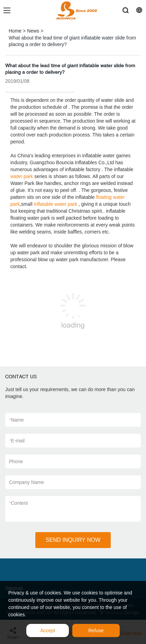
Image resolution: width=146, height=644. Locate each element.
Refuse (96, 630)
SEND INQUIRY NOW (73, 540)
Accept (48, 630)
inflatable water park (56, 204)
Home (15, 31)
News (33, 31)
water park (22, 176)
